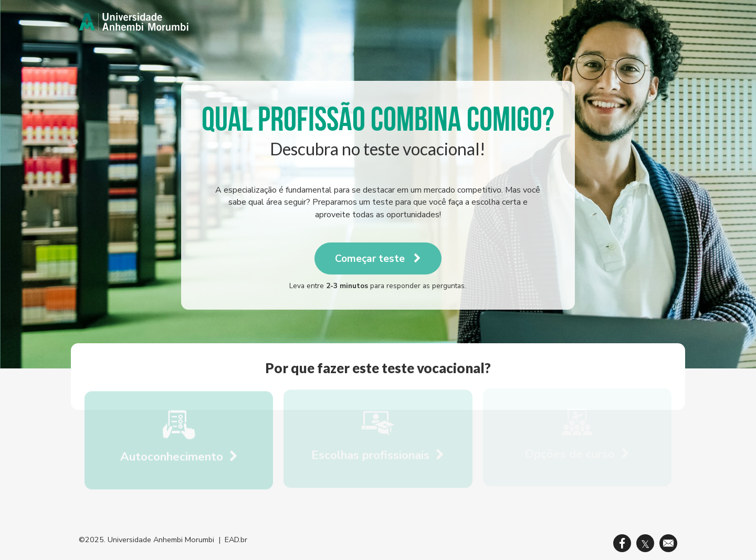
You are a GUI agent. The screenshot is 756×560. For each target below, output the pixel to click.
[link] (134, 22)
